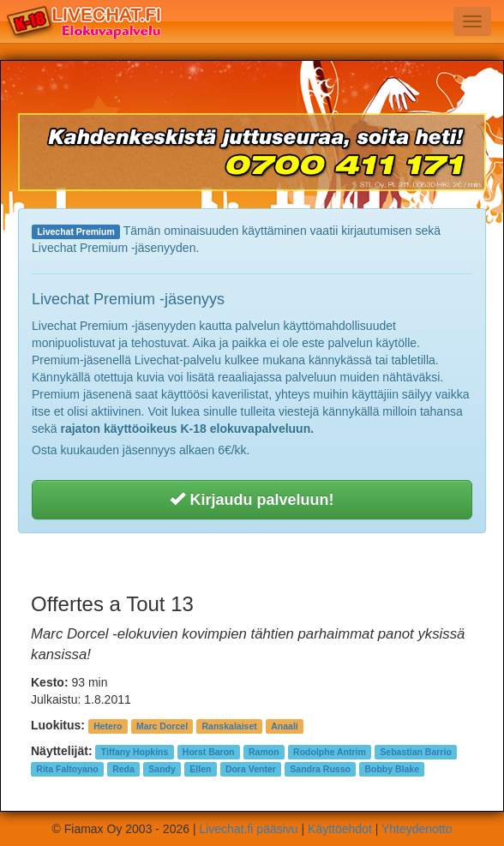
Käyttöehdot (340, 829)
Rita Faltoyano (67, 769)
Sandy (162, 769)
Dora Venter (251, 769)
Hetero (108, 726)
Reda (123, 769)
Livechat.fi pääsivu (248, 829)
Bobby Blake (392, 769)
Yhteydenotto (417, 829)
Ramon (264, 752)
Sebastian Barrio (415, 752)
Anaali (285, 726)
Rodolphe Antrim (330, 752)
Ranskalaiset (230, 726)
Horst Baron (209, 752)
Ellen (200, 769)
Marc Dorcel (162, 726)
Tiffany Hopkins (135, 752)
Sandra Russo (320, 769)
